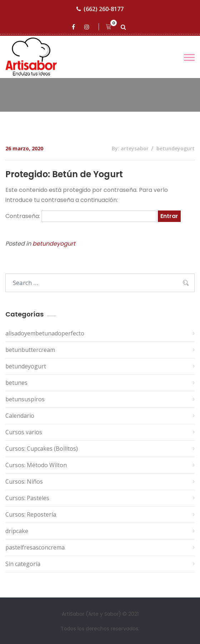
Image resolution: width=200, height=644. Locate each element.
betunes (16, 383)
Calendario (20, 416)
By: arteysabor (130, 148)
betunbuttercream (30, 350)
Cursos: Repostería (31, 514)
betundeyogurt (176, 148)
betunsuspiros (25, 399)
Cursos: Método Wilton (36, 465)
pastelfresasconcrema (35, 547)
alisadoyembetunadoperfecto (45, 333)
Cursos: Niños (24, 481)
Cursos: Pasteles (27, 498)
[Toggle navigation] (189, 57)
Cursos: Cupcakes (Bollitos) (42, 449)
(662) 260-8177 (100, 9)
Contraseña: (81, 216)
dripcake (17, 531)
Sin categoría (23, 564)
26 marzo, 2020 (24, 148)
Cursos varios (24, 432)
